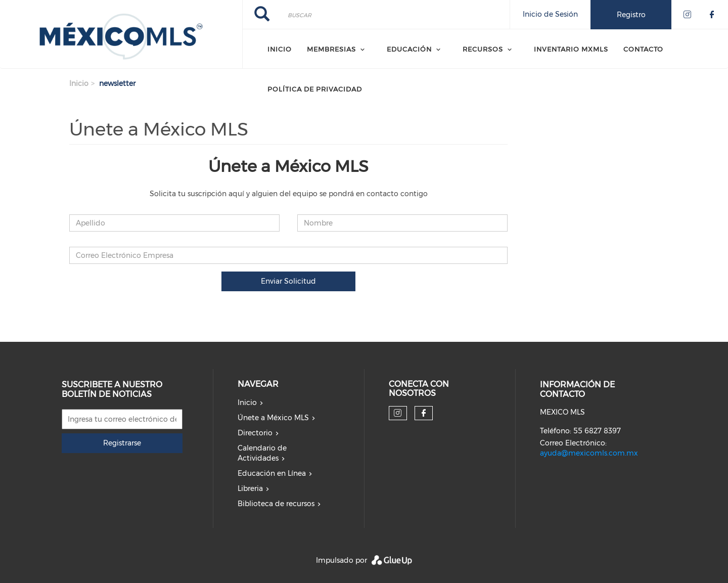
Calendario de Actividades (262, 453)
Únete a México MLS (273, 418)
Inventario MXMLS (571, 49)
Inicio (280, 49)
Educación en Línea (272, 473)
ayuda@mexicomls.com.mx (589, 453)
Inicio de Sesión (550, 14)
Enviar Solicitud (288, 281)
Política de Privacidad (315, 89)
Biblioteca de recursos (276, 504)
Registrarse (122, 443)
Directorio (255, 433)
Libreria (250, 488)
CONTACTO (643, 49)
